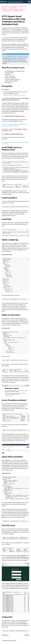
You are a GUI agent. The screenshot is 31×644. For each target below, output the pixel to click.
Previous (5, 635)
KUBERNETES (12, 8)
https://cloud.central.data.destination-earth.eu (14, 95)
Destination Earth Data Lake (16, 2)
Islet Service (5, 8)
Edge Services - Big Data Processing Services (15, 6)
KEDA (3, 38)
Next (26, 635)
